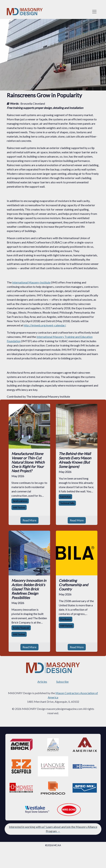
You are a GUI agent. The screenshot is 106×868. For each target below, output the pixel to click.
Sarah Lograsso (20, 501)
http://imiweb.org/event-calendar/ (45, 325)
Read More (29, 520)
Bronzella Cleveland (33, 103)
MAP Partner (19, 507)
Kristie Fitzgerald (21, 628)
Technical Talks (67, 503)
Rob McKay (65, 497)
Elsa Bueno (66, 619)
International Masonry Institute (31, 282)
